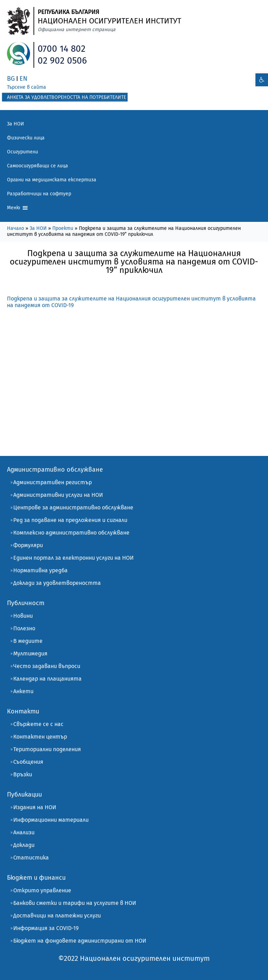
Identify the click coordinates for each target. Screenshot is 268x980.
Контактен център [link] (40, 737)
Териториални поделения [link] (47, 749)
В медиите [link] (28, 641)
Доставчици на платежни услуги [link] (57, 916)
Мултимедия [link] (30, 654)
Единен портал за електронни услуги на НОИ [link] (73, 558)
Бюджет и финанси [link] (36, 878)
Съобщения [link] (28, 762)
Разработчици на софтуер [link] (39, 194)
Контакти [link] (23, 711)
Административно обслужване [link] (55, 470)
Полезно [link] (24, 628)
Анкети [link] (23, 691)
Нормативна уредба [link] (40, 570)
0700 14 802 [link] (62, 49)
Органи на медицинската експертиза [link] (52, 180)
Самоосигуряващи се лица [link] (38, 166)
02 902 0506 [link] (62, 61)
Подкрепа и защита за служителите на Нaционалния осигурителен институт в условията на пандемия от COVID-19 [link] (131, 302)
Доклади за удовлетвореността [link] (57, 583)
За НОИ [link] (16, 124)
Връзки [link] (23, 774)
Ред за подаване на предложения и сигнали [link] (70, 520)
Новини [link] (23, 616)
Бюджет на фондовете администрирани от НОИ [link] (80, 941)
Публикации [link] (24, 794)
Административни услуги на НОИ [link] (58, 495)
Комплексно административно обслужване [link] (71, 533)
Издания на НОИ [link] (35, 807)
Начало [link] (16, 228)
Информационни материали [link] (51, 820)
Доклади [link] (24, 845)
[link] (262, 80)
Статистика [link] (31, 858)
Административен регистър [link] (53, 482)
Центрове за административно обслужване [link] (73, 507)
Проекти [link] (63, 228)
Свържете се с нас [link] (38, 724)
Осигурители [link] (23, 152)
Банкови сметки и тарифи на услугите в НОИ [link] (75, 903)
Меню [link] (18, 208)
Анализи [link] (24, 832)
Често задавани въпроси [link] (47, 666)
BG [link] (11, 79)
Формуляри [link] (28, 545)
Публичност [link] (26, 603)
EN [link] (23, 79)
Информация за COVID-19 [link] (46, 928)
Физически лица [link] (26, 138)
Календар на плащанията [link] (47, 679)
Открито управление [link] (42, 890)
